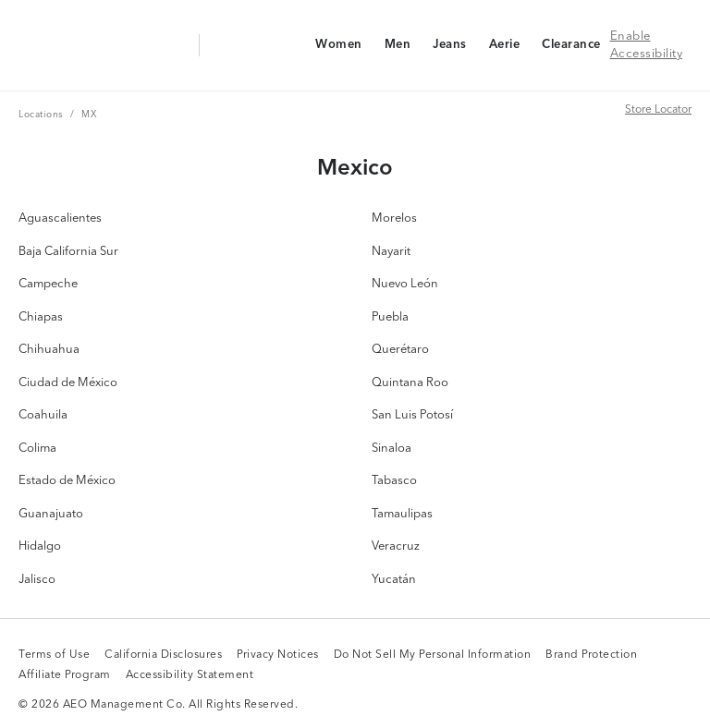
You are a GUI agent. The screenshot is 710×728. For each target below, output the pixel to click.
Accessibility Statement (190, 676)
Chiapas (41, 317)
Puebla (390, 317)
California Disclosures (163, 656)
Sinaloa (392, 449)
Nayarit (391, 252)
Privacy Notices (278, 656)
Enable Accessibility (647, 46)
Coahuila (43, 415)
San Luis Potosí (412, 415)
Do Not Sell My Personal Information (433, 656)
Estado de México (67, 481)
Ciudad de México (68, 383)
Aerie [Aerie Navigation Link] (504, 49)
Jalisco (37, 580)
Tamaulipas (402, 514)
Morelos (394, 218)
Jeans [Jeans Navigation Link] (449, 49)
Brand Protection (591, 656)
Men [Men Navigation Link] (398, 49)
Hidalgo (40, 546)
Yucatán (394, 580)
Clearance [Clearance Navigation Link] (571, 49)
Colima (37, 449)
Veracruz (396, 546)
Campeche (48, 284)
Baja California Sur (68, 252)
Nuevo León (405, 284)
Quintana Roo (410, 383)
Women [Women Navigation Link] (338, 49)
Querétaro (400, 350)
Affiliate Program (65, 676)
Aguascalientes (60, 218)
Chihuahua (49, 350)
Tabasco (394, 481)
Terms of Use (54, 656)
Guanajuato (51, 514)
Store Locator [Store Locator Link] (658, 109)
